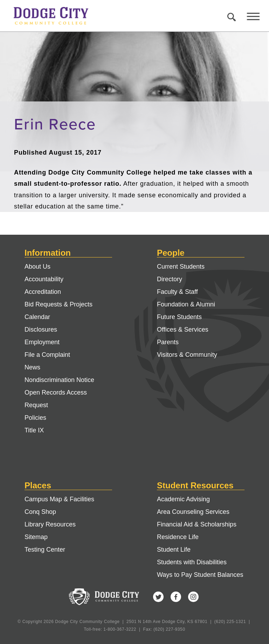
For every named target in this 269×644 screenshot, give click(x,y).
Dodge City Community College (57, 16)
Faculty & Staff (177, 292)
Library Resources (50, 524)
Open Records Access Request (56, 399)
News (32, 367)
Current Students (181, 267)
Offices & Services (183, 330)
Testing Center (45, 550)
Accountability (44, 279)
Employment (42, 342)
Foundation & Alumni (186, 304)
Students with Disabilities (192, 562)
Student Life (174, 550)
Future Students (179, 317)
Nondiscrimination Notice (59, 380)
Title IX (34, 430)
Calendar (37, 317)
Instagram (193, 597)
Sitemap (36, 537)
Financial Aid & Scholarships (197, 524)
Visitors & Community (187, 355)
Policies (35, 418)
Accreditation (43, 292)
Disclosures (41, 330)
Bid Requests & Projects (58, 304)
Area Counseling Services (193, 512)
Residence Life (178, 537)
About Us (37, 267)
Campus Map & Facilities (59, 499)
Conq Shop (40, 512)
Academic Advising (183, 499)
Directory (170, 279)
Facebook (176, 597)
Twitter (158, 597)
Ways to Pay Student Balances (200, 575)
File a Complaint (47, 355)
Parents (168, 342)
